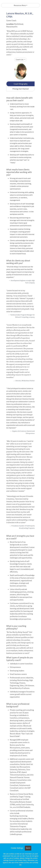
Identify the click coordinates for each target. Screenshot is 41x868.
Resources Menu (20, 5)
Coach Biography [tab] (21, 84)
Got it (28, 848)
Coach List (20, 59)
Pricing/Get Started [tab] (20, 89)
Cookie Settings (17, 848)
